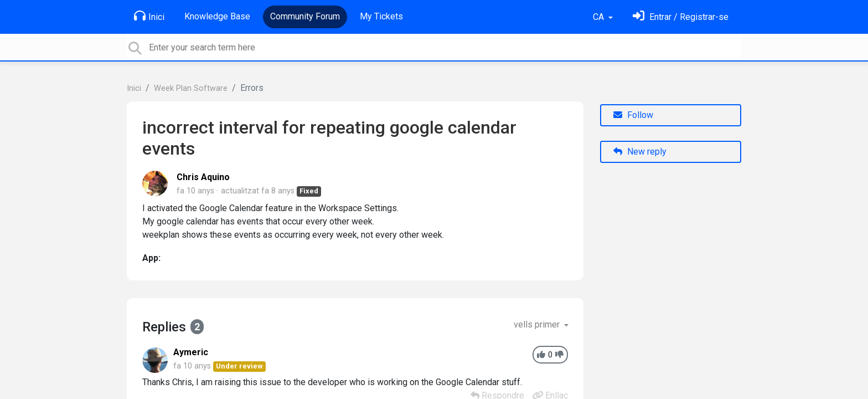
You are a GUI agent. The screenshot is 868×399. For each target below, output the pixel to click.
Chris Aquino (203, 177)
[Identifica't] (681, 17)
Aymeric (191, 352)
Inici (149, 16)
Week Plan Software (191, 88)
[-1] (559, 355)
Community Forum (305, 16)
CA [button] (600, 17)
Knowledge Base (217, 16)
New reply (640, 152)
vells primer (538, 324)
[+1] (541, 355)
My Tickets (381, 16)
